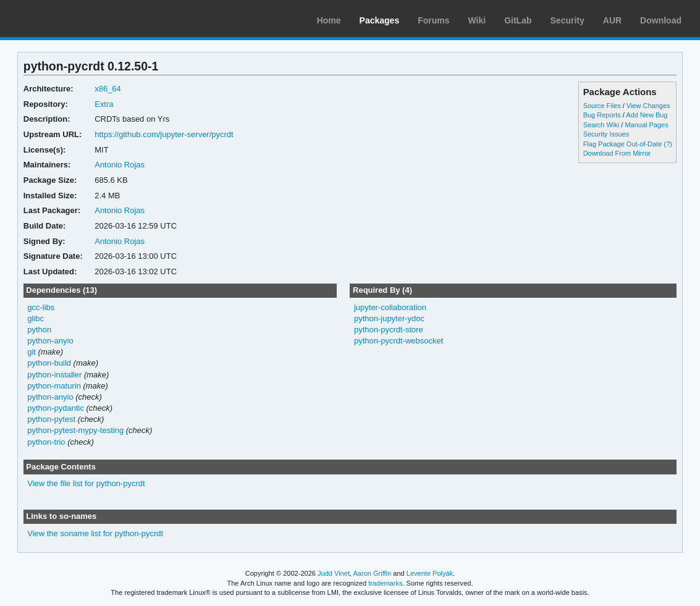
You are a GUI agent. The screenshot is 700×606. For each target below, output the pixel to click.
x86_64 (108, 89)
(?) (668, 144)
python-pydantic (56, 408)
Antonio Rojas (120, 165)
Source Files (602, 106)
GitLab (518, 20)
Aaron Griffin (372, 573)
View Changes (648, 106)
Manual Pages (646, 125)
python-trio (46, 442)
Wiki (477, 20)
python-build (49, 363)
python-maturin (54, 386)
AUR (612, 20)
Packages (380, 20)
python (39, 330)
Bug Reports (602, 115)
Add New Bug (647, 115)
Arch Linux (68, 19)
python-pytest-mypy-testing (75, 430)
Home (329, 20)
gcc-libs (41, 307)
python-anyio (50, 341)
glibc (36, 318)
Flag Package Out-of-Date (623, 144)
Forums (433, 20)
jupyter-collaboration (390, 307)
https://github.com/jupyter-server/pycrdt (164, 134)
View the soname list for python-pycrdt (95, 533)
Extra (104, 104)
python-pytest (51, 419)
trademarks (385, 583)
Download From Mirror (617, 153)
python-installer (54, 375)
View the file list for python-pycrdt (86, 483)
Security (567, 20)
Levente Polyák (430, 573)
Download (661, 20)
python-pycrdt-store (389, 330)
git (32, 352)
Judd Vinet (334, 573)
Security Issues (606, 134)
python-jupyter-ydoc (389, 318)
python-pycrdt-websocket (398, 341)
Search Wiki (601, 125)
